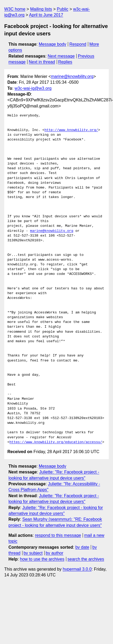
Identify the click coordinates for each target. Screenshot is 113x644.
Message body (53, 44)
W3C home (15, 9)
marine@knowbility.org (72, 76)
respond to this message (58, 535)
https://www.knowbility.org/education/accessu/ (56, 442)
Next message (61, 56)
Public (63, 9)
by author (55, 553)
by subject (33, 553)
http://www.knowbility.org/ (71, 130)
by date (82, 547)
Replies (65, 62)
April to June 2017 (46, 15)
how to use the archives (42, 559)
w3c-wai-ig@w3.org (33, 88)
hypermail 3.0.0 (77, 569)
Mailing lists (41, 9)
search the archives (86, 559)
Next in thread (42, 62)
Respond (78, 44)
